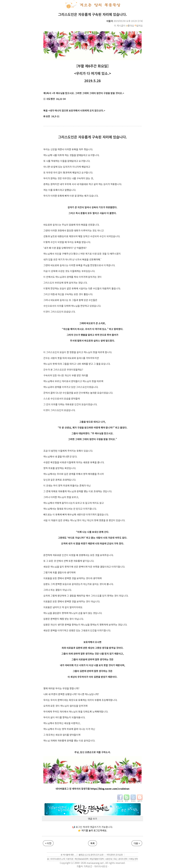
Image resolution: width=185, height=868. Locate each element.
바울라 (110, 21)
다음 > (137, 843)
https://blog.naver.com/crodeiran (110, 789)
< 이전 (48, 843)
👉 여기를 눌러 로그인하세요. (93, 830)
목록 (92, 843)
